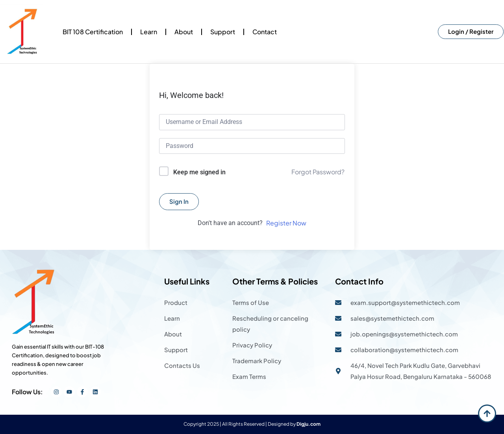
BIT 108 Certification (93, 32)
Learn (149, 32)
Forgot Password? (318, 172)
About (184, 32)
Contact (265, 32)
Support (223, 32)
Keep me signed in (199, 172)
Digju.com (309, 424)
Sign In (179, 201)
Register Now (286, 223)
